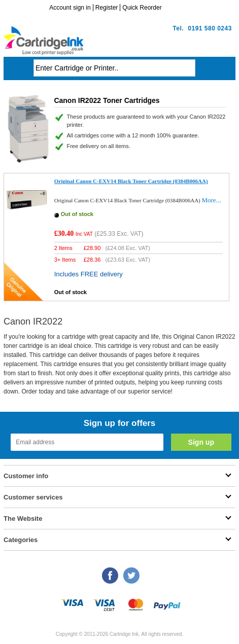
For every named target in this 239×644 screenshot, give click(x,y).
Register (107, 8)
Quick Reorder (142, 8)
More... (211, 200)
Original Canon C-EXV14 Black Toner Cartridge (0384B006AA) (131, 181)
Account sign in (70, 8)
